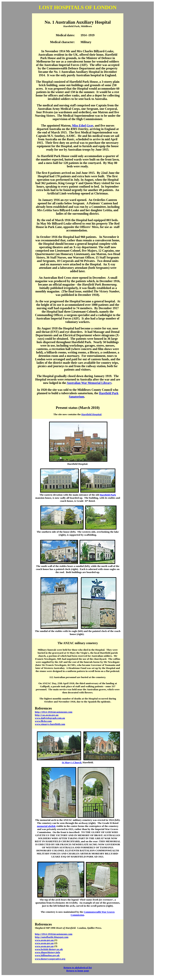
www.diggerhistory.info (47, 952)
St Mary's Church (72, 762)
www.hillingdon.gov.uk (47, 955)
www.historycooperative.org (50, 959)
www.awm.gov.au (45, 940)
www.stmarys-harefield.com (50, 724)
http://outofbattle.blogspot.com (52, 937)
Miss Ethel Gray (83, 126)
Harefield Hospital (91, 414)
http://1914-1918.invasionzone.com (54, 934)
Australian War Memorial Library (89, 383)
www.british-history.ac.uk (49, 949)
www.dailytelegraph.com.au (50, 718)
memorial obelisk (46, 826)
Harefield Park (108, 495)
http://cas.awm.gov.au (47, 715)
